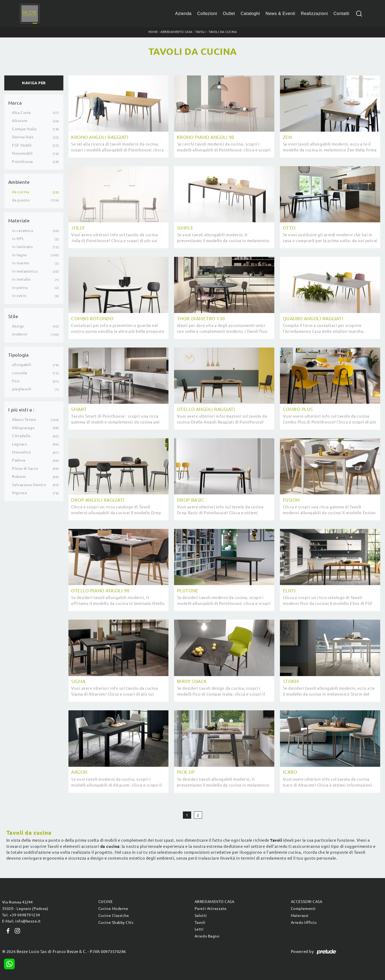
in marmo (20, 263)
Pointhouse (22, 162)
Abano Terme (24, 420)
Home (153, 32)
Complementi (303, 909)
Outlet (229, 14)
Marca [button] (15, 103)
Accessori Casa (307, 902)
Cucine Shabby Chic (116, 922)
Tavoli (200, 32)
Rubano (19, 476)
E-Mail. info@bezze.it (22, 921)
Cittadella (21, 436)
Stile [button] (13, 316)
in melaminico (25, 271)
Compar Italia (24, 129)
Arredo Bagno (207, 936)
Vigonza (19, 493)
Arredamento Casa (176, 32)
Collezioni (207, 14)
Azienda (183, 14)
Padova (19, 460)
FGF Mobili (22, 145)
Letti (199, 929)
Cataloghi (250, 14)
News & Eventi (280, 14)
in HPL (18, 239)
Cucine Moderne (113, 909)
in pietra (20, 288)
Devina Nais (23, 137)
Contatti (341, 14)
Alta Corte (21, 113)
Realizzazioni (314, 14)
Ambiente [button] (19, 182)
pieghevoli (22, 389)
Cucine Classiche (114, 916)
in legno (19, 255)
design (18, 326)
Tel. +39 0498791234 (21, 915)
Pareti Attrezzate (211, 909)
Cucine (105, 902)
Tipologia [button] (19, 355)
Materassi (300, 916)
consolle (20, 373)
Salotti (201, 916)
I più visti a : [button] (21, 410)
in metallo (21, 279)
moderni (20, 334)
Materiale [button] (19, 221)
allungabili (22, 365)
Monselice (21, 452)
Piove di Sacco (25, 468)
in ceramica (22, 231)
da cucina (21, 192)
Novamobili (22, 153)
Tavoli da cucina (223, 32)
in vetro (19, 296)
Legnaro (19, 444)
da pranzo (21, 200)
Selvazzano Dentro (29, 485)
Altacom (20, 121)
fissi (16, 381)
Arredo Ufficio (304, 922)
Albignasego (23, 428)
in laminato (22, 247)
